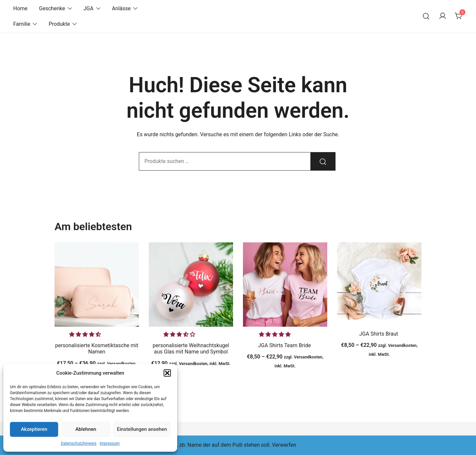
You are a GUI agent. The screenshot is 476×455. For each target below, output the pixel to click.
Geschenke (52, 8)
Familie (22, 24)
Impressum (110, 443)
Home (20, 8)
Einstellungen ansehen (142, 429)
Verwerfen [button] (284, 445)
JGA (88, 8)
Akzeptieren (34, 429)
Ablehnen (86, 429)
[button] (167, 373)
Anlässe (121, 8)
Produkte (59, 24)
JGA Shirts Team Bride (285, 345)
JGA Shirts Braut (379, 334)
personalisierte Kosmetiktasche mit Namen (97, 349)
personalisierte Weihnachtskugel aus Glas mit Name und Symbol (191, 349)
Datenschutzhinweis (79, 443)
